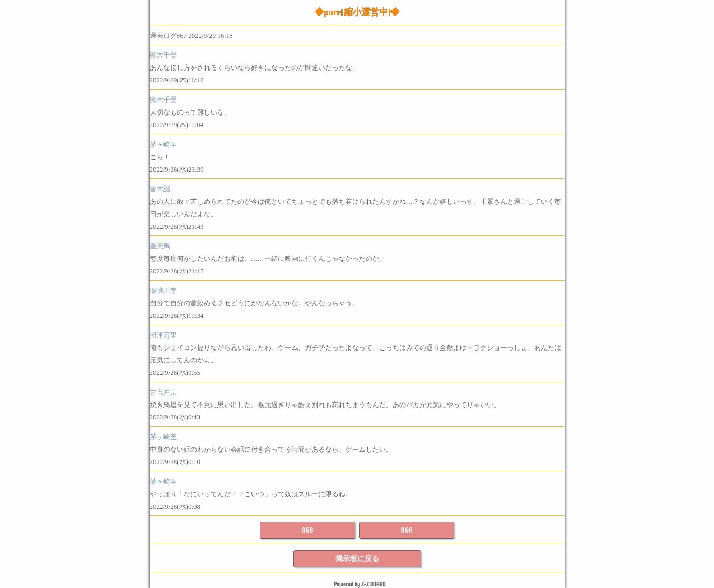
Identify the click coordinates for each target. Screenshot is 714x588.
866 (407, 530)
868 (307, 530)
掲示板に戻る (357, 558)
